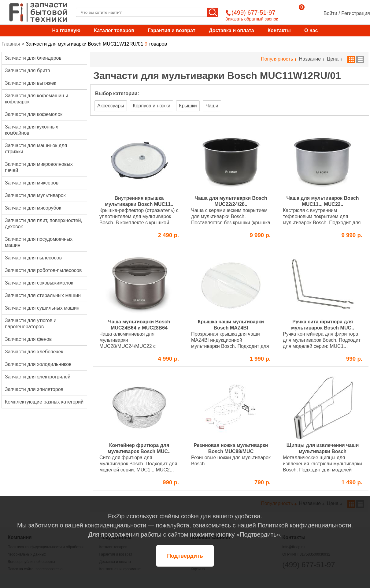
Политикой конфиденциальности (304, 525)
